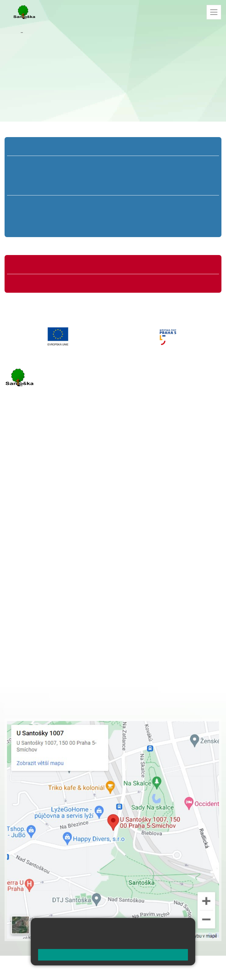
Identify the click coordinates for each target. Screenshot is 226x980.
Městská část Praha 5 (25, 529)
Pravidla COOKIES (91, 971)
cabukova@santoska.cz (29, 73)
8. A (138, 204)
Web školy (210, 964)
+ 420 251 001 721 (52, 566)
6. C (37, 226)
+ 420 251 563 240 (31, 504)
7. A (88, 204)
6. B (37, 215)
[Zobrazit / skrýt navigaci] (214, 12)
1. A (32, 164)
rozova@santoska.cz (38, 511)
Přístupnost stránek (47, 971)
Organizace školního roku (39, 266)
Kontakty (34, 33)
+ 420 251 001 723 (31, 473)
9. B (189, 215)
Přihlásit (13, 971)
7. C (88, 226)
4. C (153, 187)
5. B (194, 176)
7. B (88, 215)
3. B (113, 176)
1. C (32, 187)
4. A (154, 164)
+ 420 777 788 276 (69, 504)
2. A (72, 164)
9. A (189, 204)
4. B (154, 176)
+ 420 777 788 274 (49, 578)
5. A (194, 164)
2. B (72, 176)
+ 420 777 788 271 (69, 473)
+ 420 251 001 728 (51, 572)
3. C (113, 187)
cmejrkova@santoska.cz (41, 480)
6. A (37, 204)
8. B (138, 215)
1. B (32, 176)
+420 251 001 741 (24, 88)
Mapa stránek (118, 964)
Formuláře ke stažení (35, 282)
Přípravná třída (29, 148)
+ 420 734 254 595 (81, 598)
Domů (12, 33)
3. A (113, 164)
